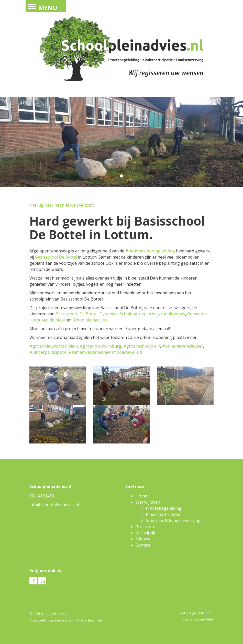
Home (141, 496)
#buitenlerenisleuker (183, 346)
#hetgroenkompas (167, 314)
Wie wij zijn (146, 533)
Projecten (145, 527)
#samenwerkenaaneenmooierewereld (105, 352)
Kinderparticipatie (163, 514)
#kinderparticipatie (48, 352)
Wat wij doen (148, 502)
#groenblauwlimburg (101, 346)
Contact (143, 545)
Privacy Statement (89, 620)
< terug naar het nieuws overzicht (62, 205)
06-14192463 (42, 496)
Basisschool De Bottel (56, 257)
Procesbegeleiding (164, 508)
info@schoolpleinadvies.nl (54, 505)
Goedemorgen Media (198, 619)
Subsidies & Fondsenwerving (173, 520)
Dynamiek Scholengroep (123, 314)
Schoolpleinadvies (90, 320)
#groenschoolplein (142, 346)
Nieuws (143, 539)
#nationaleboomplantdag (150, 251)
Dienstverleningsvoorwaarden (51, 620)
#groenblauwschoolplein (54, 346)
